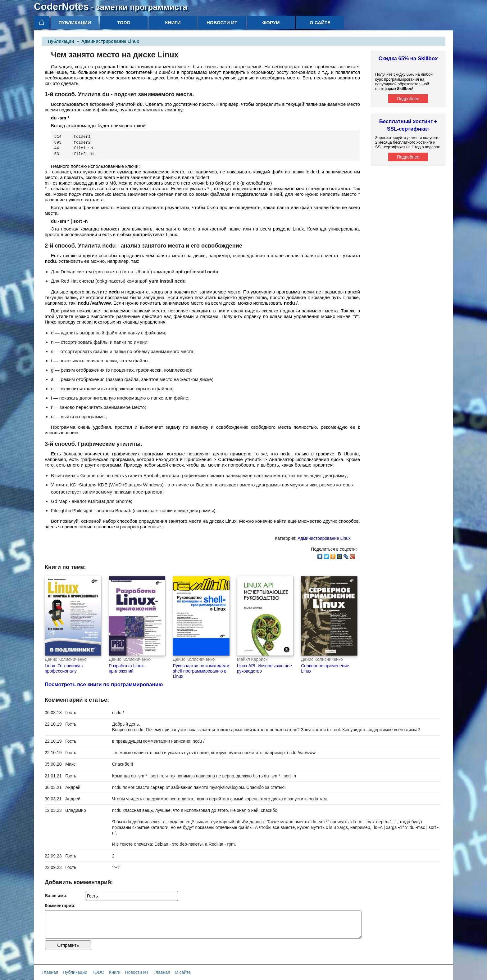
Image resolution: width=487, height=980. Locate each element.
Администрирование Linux (110, 41)
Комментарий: (60, 906)
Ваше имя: (56, 896)
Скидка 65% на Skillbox (408, 58)
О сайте (320, 22)
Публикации (75, 22)
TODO (124, 22)
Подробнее (408, 99)
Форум (271, 22)
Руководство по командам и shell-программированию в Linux (201, 671)
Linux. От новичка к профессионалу (64, 668)
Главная (50, 972)
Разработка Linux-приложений (127, 668)
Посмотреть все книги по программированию (104, 685)
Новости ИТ (222, 22)
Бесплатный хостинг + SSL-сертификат (408, 125)
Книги (173, 22)
